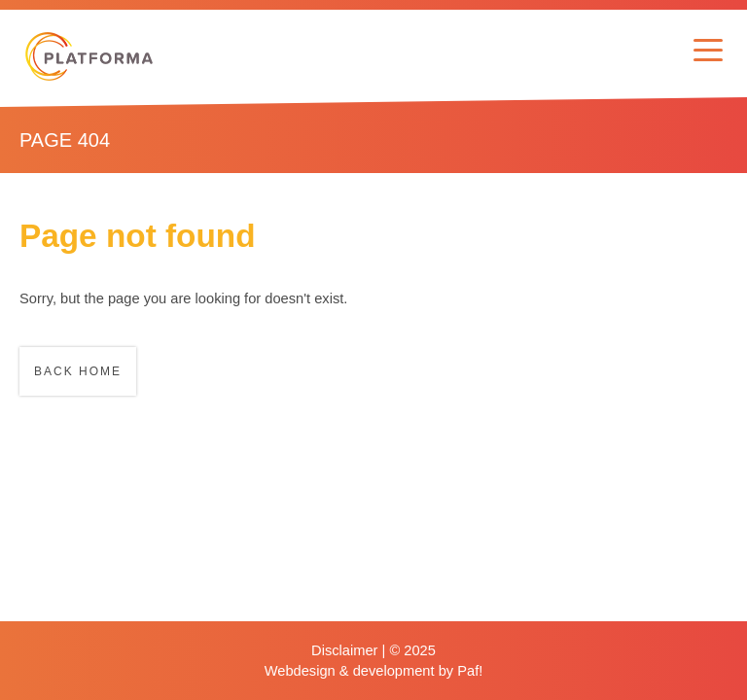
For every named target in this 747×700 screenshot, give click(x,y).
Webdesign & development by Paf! (374, 671)
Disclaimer (344, 650)
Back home (78, 371)
